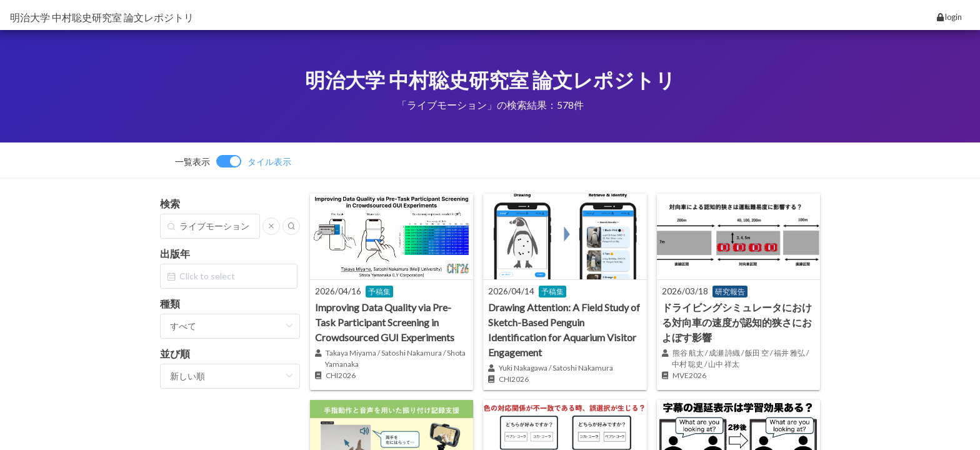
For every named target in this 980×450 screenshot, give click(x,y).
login (949, 17)
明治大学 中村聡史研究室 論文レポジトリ (102, 17)
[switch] (233, 161)
